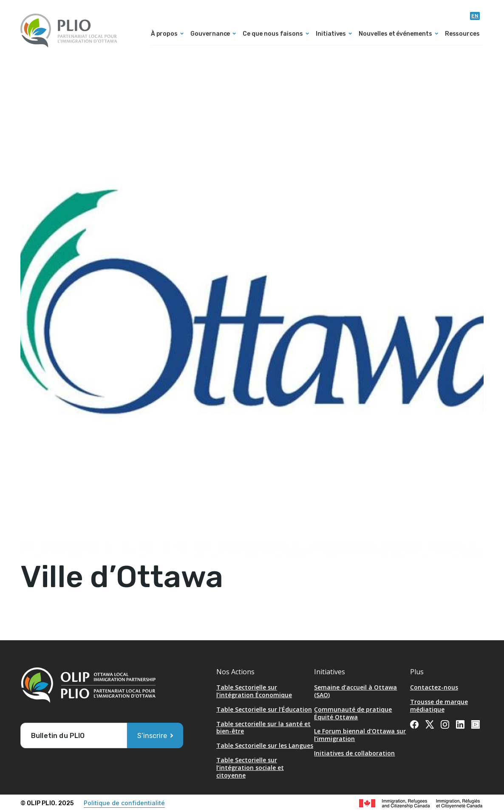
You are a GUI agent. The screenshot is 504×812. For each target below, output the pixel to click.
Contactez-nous (434, 687)
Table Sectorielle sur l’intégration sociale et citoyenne (250, 768)
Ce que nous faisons (273, 34)
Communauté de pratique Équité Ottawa (353, 713)
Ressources (462, 34)
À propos (164, 34)
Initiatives (331, 34)
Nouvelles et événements (395, 34)
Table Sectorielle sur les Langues (265, 745)
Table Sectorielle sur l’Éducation (264, 709)
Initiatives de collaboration (354, 753)
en (475, 16)
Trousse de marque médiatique (439, 706)
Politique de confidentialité (124, 803)
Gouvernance (210, 34)
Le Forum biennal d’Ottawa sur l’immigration (360, 735)
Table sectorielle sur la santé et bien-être (263, 728)
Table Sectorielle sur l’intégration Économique (254, 691)
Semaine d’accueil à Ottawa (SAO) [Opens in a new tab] (355, 691)
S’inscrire (152, 736)
